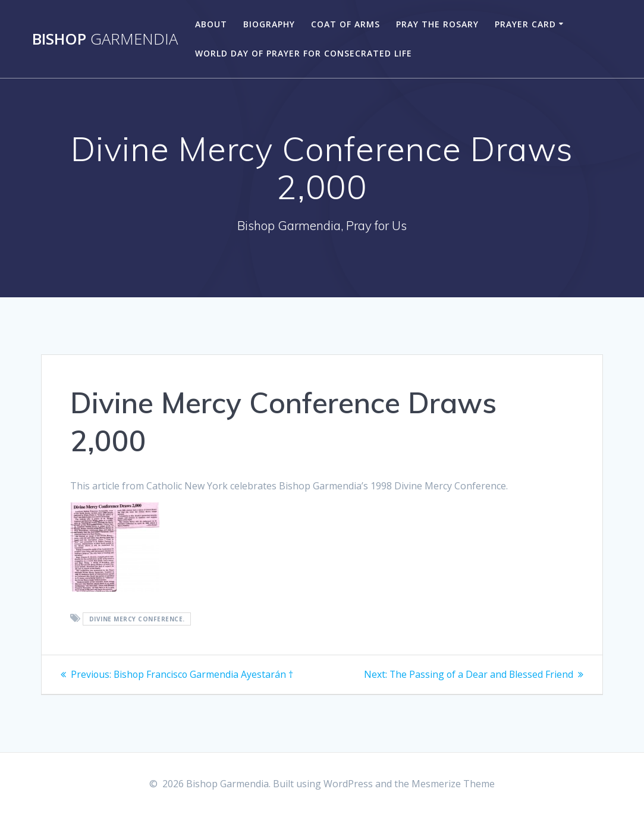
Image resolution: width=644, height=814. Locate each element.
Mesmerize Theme (453, 784)
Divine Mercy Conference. (137, 619)
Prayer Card (525, 24)
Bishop (105, 39)
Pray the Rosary (437, 24)
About (211, 24)
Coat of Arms (345, 24)
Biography (269, 24)
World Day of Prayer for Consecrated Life (304, 53)
